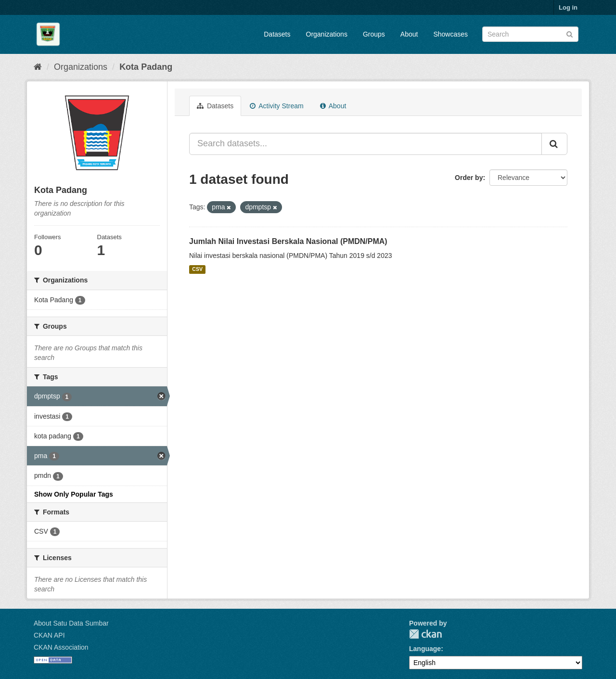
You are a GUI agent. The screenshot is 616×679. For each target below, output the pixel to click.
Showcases (450, 34)
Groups (374, 34)
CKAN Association (61, 647)
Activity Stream (276, 106)
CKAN (425, 634)
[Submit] (570, 33)
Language (425, 649)
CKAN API (49, 635)
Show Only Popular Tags (74, 494)
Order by (469, 178)
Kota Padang (146, 67)
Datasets (277, 34)
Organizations (327, 34)
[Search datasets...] (366, 144)
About (409, 34)
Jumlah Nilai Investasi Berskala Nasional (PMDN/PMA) (288, 241)
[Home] (38, 67)
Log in (568, 7)
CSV (197, 269)
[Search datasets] (530, 34)
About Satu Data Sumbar (71, 623)
